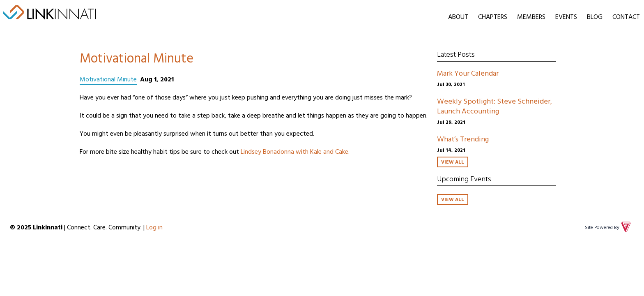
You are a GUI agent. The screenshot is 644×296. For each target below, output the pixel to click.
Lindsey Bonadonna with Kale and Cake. (296, 151)
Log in (154, 227)
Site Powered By (608, 227)
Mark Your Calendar (468, 73)
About (458, 16)
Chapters (493, 16)
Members (531, 16)
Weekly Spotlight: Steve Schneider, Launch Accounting (494, 106)
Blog (595, 16)
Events (566, 16)
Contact (626, 16)
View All (453, 162)
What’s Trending (463, 139)
